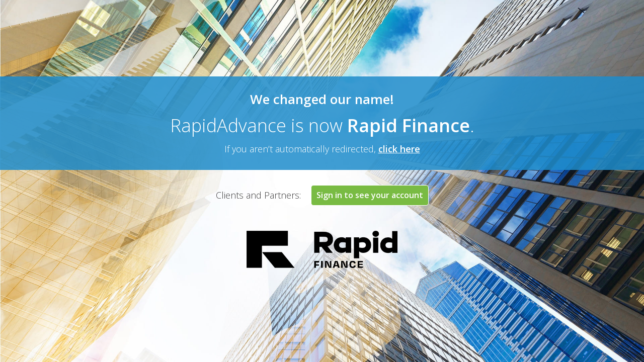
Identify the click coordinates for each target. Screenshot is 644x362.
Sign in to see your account (370, 195)
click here (399, 149)
